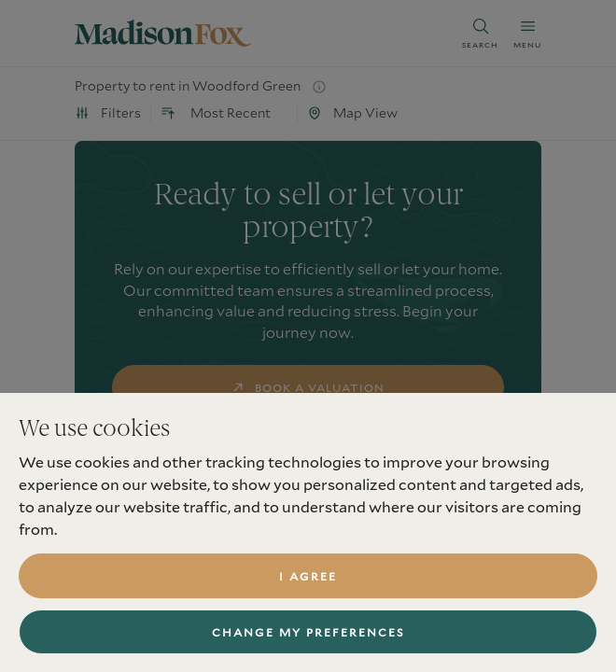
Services (105, 623)
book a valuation (308, 387)
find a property (308, 447)
